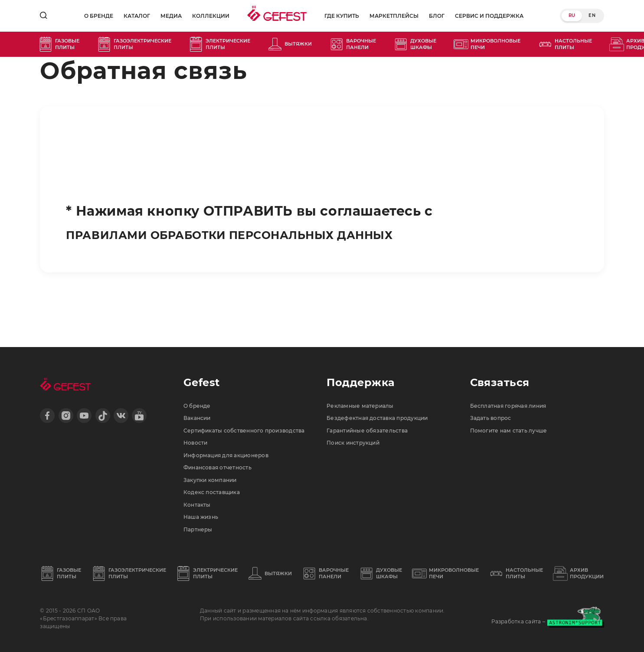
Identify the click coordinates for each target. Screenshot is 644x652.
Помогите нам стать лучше (515, 396)
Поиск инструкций (358, 411)
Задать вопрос (494, 382)
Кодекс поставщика (216, 484)
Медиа (166, 16)
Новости (198, 425)
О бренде (93, 16)
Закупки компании (214, 469)
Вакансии (199, 382)
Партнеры (201, 527)
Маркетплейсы (393, 16)
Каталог (132, 16)
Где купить (341, 16)
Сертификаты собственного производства (230, 403)
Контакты (199, 498)
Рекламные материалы (365, 367)
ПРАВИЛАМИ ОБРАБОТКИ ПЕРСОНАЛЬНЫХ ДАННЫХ (263, 234)
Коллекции (206, 16)
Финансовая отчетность (224, 455)
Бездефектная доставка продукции (386, 382)
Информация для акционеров (234, 440)
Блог (436, 16)
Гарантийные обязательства (374, 396)
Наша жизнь (204, 513)
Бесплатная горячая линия (516, 367)
